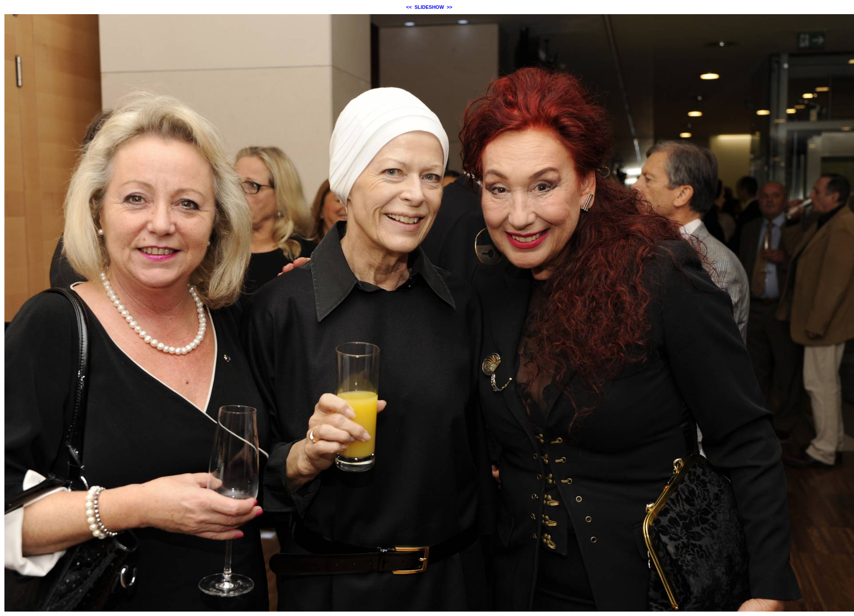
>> (449, 7)
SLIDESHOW (429, 7)
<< (409, 7)
